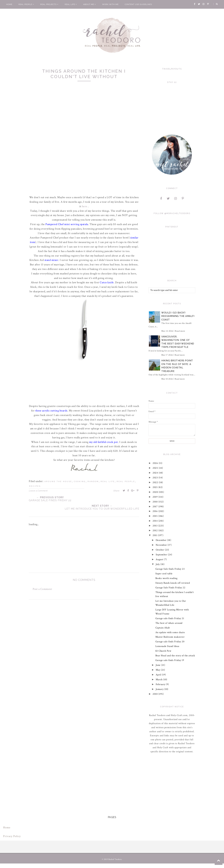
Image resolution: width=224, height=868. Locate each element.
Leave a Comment (38, 491)
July (158, 564)
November (162, 545)
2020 (156, 492)
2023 (156, 478)
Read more (180, 331)
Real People (26, 4)
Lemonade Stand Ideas (167, 646)
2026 (156, 463)
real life (108, 482)
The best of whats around (169, 623)
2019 (156, 497)
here (85, 206)
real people (126, 482)
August (160, 559)
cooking (80, 482)
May (158, 670)
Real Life (71, 4)
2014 (156, 521)
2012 (156, 531)
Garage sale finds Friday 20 (170, 642)
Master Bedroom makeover (170, 637)
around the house (58, 482)
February (161, 684)
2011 (155, 535)
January (160, 689)
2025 (156, 468)
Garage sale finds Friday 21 (170, 618)
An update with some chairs (170, 632)
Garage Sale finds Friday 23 (170, 569)
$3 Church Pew (163, 651)
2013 (156, 526)
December (161, 540)
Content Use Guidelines (138, 4)
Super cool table (164, 574)
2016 (156, 511)
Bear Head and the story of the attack (175, 656)
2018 (156, 502)
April (159, 675)
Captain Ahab (163, 628)
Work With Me (110, 4)
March (159, 680)
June (158, 665)
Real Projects (49, 4)
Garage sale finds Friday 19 (170, 660)
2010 (156, 694)
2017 (156, 507)
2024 (156, 473)
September (162, 555)
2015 (156, 516)
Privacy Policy (12, 836)
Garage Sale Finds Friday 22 (170, 588)
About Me (90, 4)
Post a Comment (42, 589)
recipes (35, 486)
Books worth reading (166, 578)
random (93, 482)
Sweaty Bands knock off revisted (173, 583)
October (160, 550)
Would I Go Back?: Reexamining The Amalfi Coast (178, 316)
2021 (156, 487)
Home (9, 4)
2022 (156, 482)
